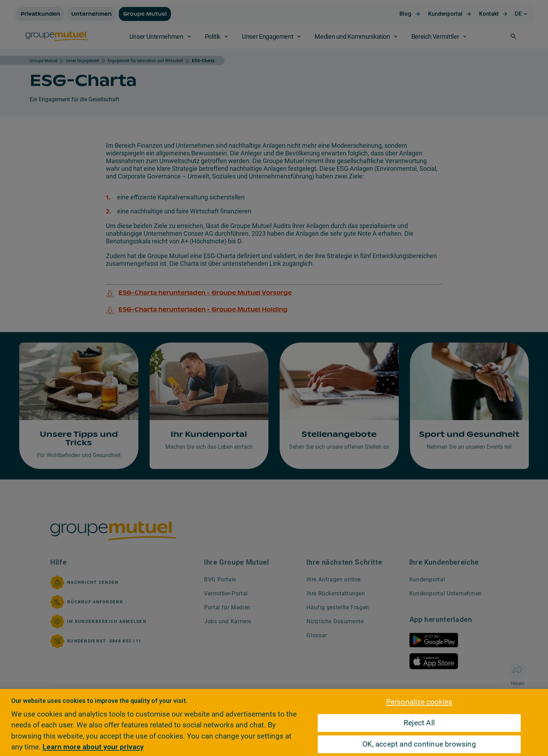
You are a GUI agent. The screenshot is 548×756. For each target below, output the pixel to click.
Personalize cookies (419, 702)
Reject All (419, 723)
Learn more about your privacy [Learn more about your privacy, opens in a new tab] (93, 747)
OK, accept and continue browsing (419, 744)
